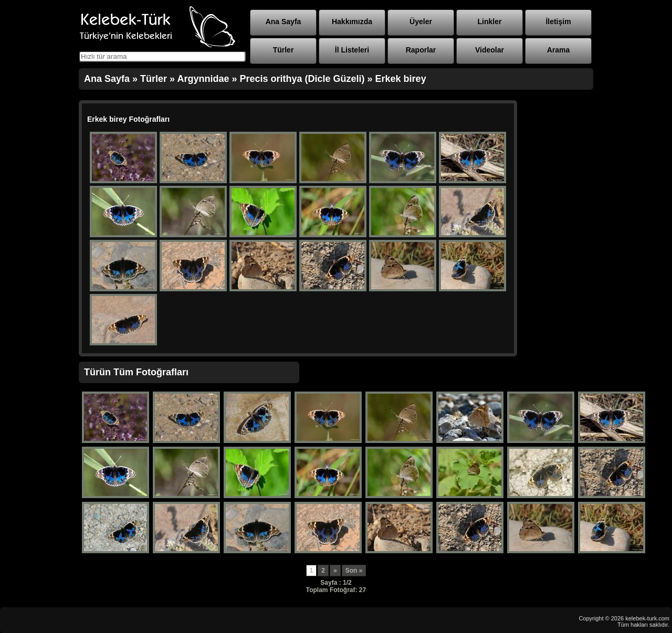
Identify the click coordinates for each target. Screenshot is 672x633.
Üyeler (421, 22)
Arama (559, 50)
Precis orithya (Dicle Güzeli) (302, 79)
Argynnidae (203, 79)
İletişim (558, 22)
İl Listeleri (352, 50)
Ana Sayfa (283, 22)
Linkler (490, 22)
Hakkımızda (352, 22)
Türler (283, 50)
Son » (354, 571)
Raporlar (421, 50)
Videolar (490, 50)
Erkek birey (401, 79)
